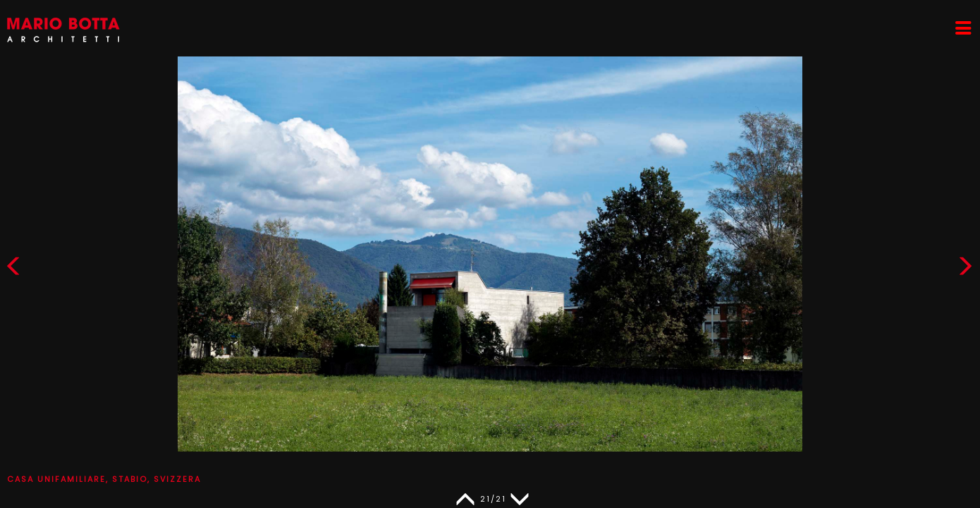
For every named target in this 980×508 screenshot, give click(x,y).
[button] (965, 269)
